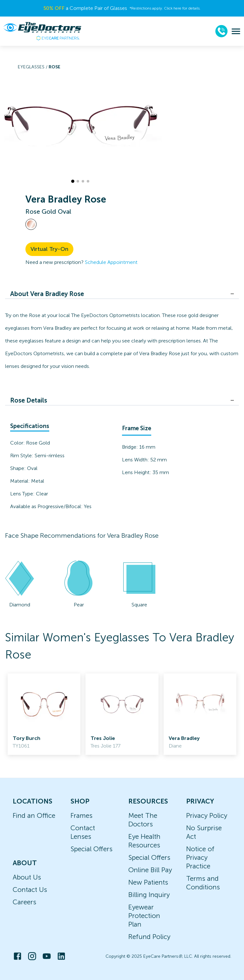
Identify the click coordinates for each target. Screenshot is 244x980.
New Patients (148, 882)
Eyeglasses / (33, 67)
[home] (42, 31)
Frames (81, 815)
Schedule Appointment (111, 262)
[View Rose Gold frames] (31, 224)
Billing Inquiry (149, 895)
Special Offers (91, 849)
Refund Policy (149, 937)
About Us (27, 877)
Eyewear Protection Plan (144, 916)
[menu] (236, 31)
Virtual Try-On (49, 249)
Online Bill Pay (150, 870)
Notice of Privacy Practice (200, 857)
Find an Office (34, 815)
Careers (24, 902)
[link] (44, 714)
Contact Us (30, 890)
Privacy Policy (207, 815)
